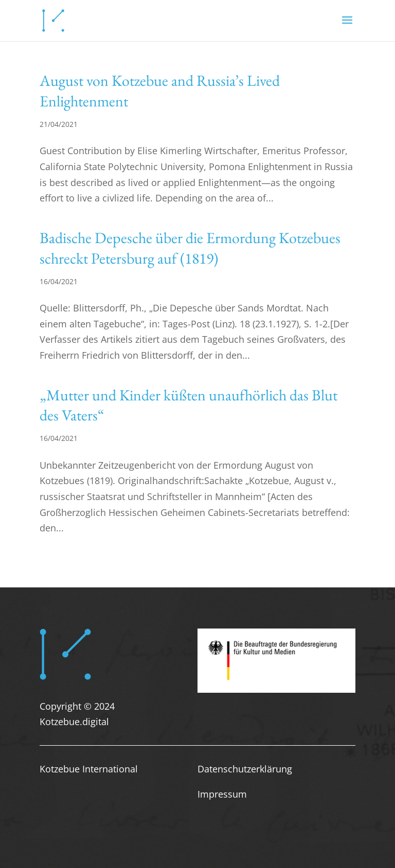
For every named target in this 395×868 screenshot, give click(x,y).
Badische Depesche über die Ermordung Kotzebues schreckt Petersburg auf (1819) (190, 248)
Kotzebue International (89, 769)
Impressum (222, 794)
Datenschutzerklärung (245, 769)
